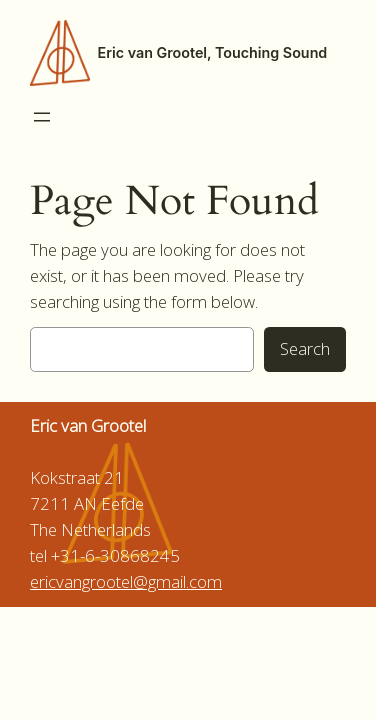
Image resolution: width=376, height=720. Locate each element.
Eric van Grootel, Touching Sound (213, 52)
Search (305, 348)
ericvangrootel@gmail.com (126, 581)
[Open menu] (42, 117)
